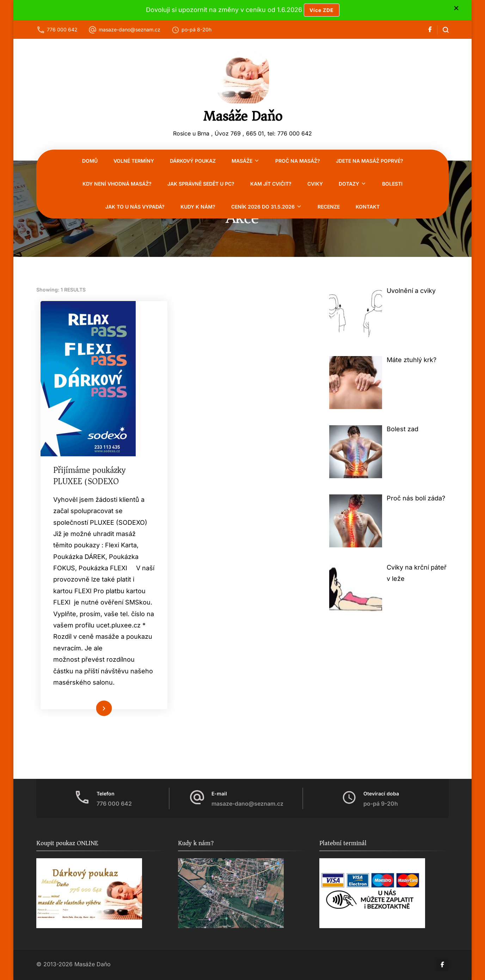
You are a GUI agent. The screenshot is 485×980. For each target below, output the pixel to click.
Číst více (94, 721)
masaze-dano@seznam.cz (130, 29)
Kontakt (368, 207)
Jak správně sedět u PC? (201, 184)
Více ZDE (322, 10)
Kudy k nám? (198, 207)
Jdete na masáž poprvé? (370, 161)
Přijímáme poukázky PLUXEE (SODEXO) (91, 476)
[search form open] (443, 30)
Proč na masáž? (298, 161)
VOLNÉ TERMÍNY (134, 161)
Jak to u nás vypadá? (135, 207)
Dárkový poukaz (193, 161)
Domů (90, 161)
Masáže (242, 161)
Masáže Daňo (243, 116)
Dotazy (349, 184)
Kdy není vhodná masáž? (117, 184)
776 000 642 (62, 29)
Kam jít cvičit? (271, 184)
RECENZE (329, 207)
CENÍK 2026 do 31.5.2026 (263, 207)
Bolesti (392, 184)
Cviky (315, 184)
